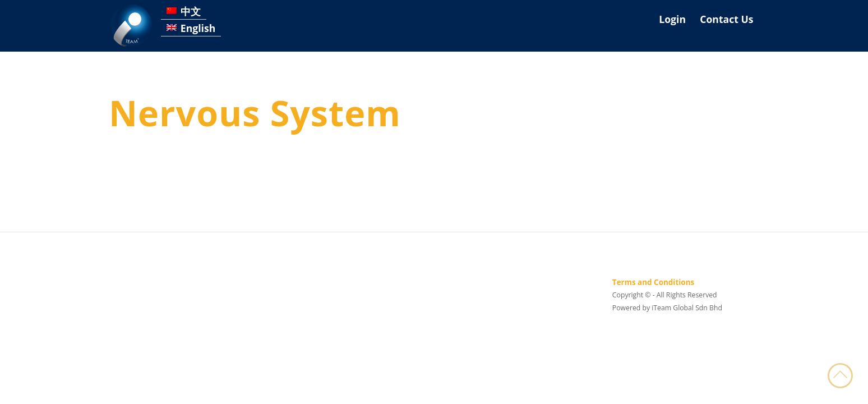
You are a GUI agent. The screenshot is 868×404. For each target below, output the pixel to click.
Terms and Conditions (653, 282)
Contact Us (726, 19)
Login (672, 19)
